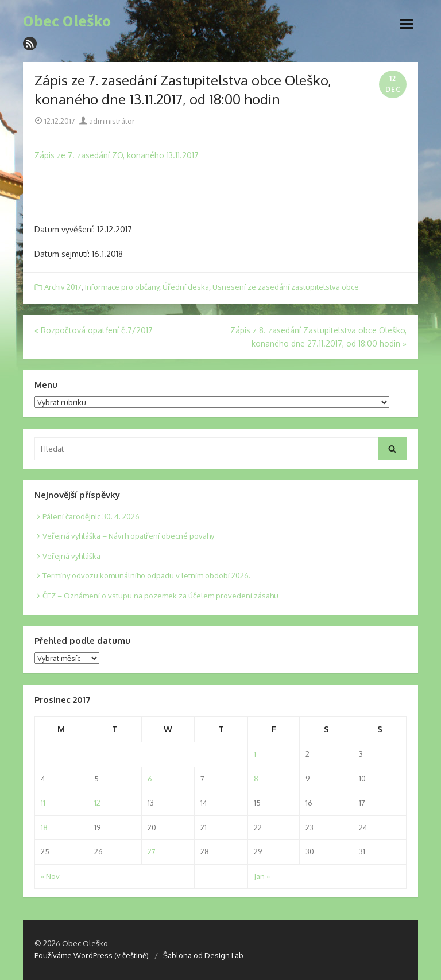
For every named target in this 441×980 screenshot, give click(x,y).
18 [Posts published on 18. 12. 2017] (44, 827)
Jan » (262, 876)
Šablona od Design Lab (203, 955)
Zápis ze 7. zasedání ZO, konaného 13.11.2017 (117, 155)
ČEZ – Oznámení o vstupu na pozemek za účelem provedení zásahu (160, 596)
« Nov (50, 876)
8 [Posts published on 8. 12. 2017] (256, 779)
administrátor (107, 121)
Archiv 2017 (63, 287)
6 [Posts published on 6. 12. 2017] (150, 779)
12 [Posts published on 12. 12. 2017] (97, 803)
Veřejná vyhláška (71, 556)
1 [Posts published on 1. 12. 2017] (255, 754)
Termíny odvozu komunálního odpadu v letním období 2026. (146, 575)
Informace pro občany (122, 287)
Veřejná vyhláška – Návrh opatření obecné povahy (128, 536)
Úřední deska (186, 287)
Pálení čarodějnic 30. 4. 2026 (91, 516)
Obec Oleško (67, 21)
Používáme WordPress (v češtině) (92, 955)
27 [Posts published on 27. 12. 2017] (152, 851)
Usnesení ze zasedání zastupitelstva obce (286, 287)
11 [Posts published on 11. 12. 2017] (43, 803)
